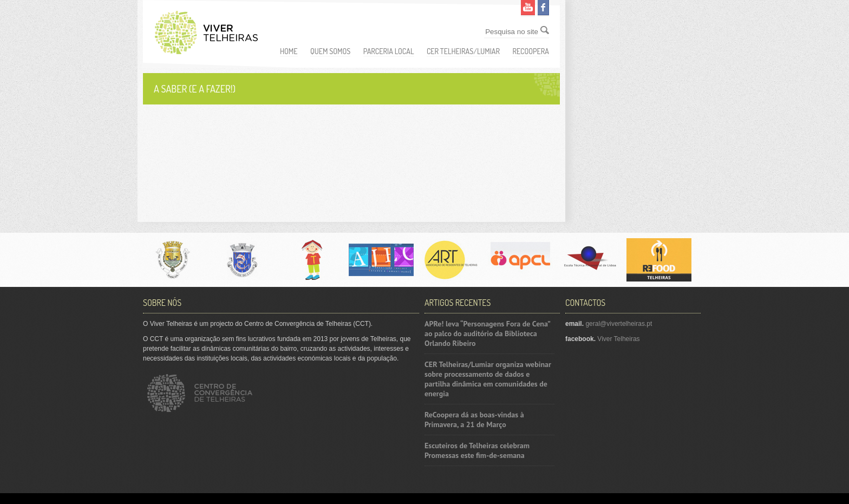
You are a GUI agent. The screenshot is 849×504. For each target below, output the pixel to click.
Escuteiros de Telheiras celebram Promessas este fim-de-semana (477, 450)
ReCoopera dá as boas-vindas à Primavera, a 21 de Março (474, 420)
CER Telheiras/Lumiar (463, 51)
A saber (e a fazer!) (195, 89)
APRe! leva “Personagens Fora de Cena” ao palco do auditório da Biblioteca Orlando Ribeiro (487, 333)
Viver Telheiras (618, 339)
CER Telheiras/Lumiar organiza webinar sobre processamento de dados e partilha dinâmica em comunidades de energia (488, 379)
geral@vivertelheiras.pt (619, 324)
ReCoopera (531, 51)
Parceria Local (389, 51)
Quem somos (331, 51)
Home (289, 51)
